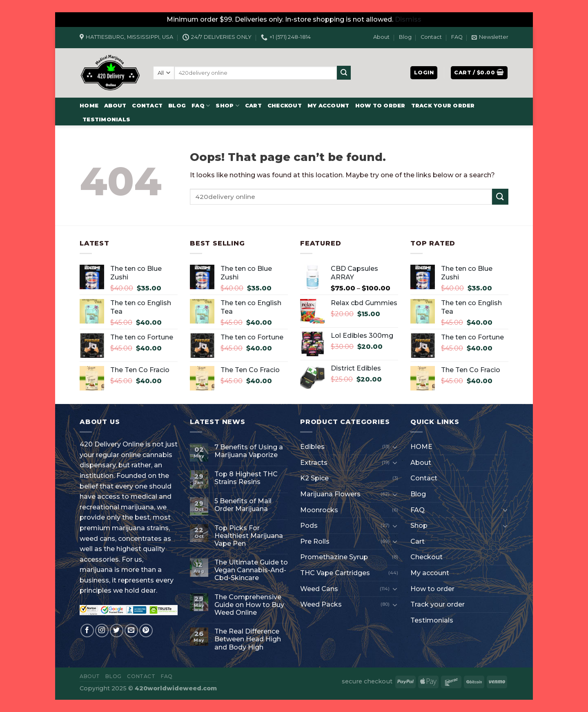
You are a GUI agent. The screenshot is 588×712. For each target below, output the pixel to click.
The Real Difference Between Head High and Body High (248, 639)
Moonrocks (319, 510)
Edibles (312, 447)
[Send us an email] (131, 631)
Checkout (285, 106)
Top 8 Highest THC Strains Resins (246, 478)
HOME (89, 106)
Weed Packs (321, 604)
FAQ (457, 37)
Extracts (314, 463)
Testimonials (106, 119)
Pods (309, 526)
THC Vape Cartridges (335, 573)
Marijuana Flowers (330, 494)
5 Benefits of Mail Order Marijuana (243, 505)
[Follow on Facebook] (87, 631)
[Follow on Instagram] (102, 631)
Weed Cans (319, 589)
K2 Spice (314, 478)
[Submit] (344, 73)
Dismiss (408, 19)
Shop (227, 106)
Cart (253, 106)
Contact (431, 37)
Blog (405, 37)
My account (329, 106)
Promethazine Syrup (334, 557)
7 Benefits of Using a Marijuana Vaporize (249, 451)
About (381, 37)
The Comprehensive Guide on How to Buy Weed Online (249, 605)
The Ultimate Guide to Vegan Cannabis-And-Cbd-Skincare (251, 570)
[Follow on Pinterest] (146, 631)
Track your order (443, 106)
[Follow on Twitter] (117, 631)
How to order (380, 106)
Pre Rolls (315, 541)
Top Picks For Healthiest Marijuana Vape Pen (249, 536)
